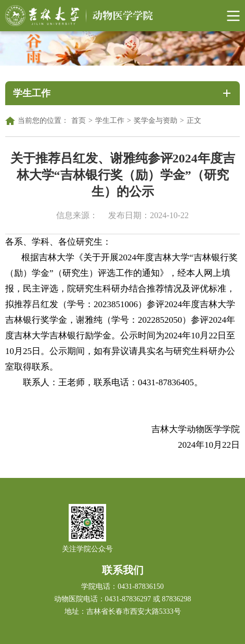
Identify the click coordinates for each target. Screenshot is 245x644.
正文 (194, 121)
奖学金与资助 (156, 121)
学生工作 (110, 121)
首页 (79, 121)
